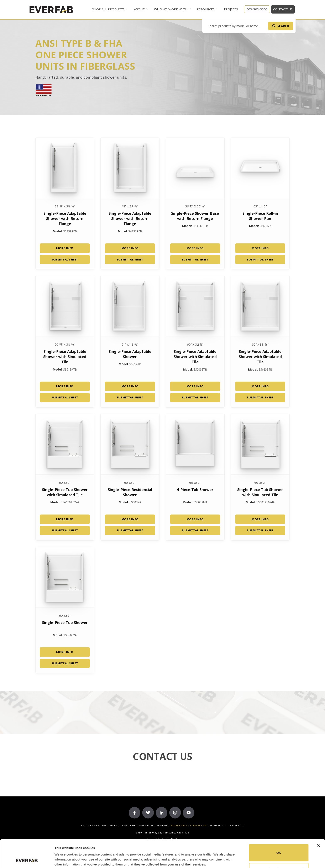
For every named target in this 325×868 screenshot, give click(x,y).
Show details (64, 860)
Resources (206, 9)
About (139, 9)
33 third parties (87, 848)
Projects (231, 9)
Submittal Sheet (65, 259)
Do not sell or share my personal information (279, 845)
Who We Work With (171, 9)
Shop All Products (108, 9)
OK (279, 827)
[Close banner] (319, 820)
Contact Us (283, 9)
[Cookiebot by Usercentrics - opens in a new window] (27, 860)
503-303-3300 (257, 9)
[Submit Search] (281, 26)
